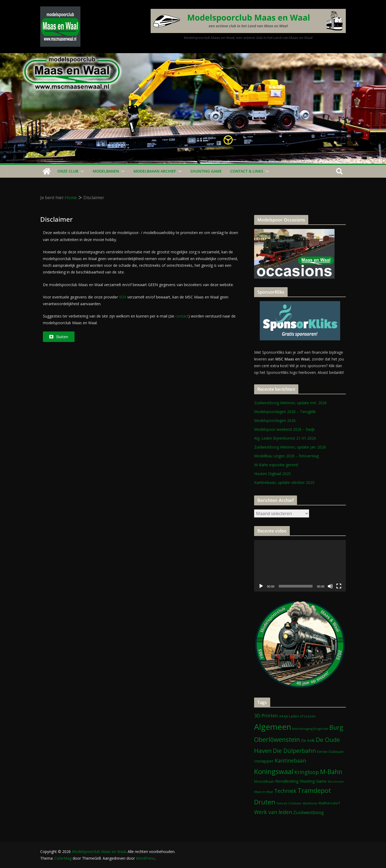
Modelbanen (106, 171)
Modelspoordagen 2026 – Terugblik (285, 412)
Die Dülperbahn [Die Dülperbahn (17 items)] (294, 751)
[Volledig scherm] (339, 586)
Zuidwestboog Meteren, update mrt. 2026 (290, 403)
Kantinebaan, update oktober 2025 (284, 482)
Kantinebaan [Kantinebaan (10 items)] (290, 761)
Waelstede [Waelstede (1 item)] (310, 803)
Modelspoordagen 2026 (275, 420)
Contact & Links (247, 171)
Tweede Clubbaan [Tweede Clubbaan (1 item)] (289, 803)
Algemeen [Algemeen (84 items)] (273, 727)
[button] (81, 171)
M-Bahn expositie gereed (276, 465)
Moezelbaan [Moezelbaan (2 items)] (264, 781)
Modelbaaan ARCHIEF (155, 171)
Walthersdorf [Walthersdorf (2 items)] (329, 803)
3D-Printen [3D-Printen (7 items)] (266, 716)
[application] (300, 566)
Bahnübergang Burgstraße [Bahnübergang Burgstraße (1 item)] (310, 729)
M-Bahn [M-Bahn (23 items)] (331, 772)
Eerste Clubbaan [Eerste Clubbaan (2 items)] (330, 752)
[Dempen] (330, 586)
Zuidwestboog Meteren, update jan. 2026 (290, 447)
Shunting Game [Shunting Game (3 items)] (313, 781)
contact (182, 316)
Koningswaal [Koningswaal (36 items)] (274, 771)
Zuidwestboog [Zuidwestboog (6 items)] (309, 812)
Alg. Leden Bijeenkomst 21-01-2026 (285, 438)
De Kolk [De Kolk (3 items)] (308, 740)
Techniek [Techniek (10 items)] (285, 791)
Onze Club (68, 171)
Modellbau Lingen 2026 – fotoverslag (286, 456)
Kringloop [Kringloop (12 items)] (307, 772)
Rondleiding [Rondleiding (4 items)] (287, 781)
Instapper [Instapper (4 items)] (264, 761)
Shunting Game (206, 171)
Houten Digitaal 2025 (272, 474)
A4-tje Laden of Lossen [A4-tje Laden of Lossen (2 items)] (297, 716)
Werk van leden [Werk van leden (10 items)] (273, 812)
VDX (123, 297)
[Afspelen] (261, 586)
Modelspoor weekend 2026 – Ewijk (284, 429)
